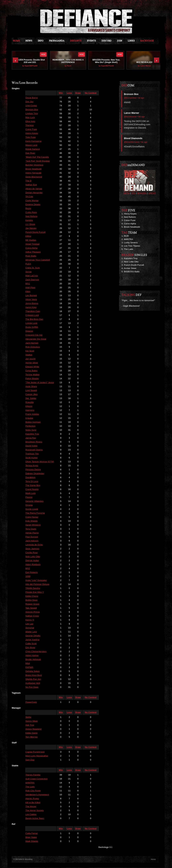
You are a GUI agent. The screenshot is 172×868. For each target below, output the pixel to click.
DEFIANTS (76, 41)
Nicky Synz (31, 430)
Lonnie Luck (31, 323)
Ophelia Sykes (33, 671)
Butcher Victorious (34, 165)
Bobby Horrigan (33, 422)
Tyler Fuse (31, 137)
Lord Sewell (31, 391)
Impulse (29, 418)
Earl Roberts (32, 573)
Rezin (28, 209)
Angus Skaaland (33, 729)
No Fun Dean (32, 687)
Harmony (30, 410)
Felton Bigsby (32, 379)
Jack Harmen (32, 343)
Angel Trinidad (32, 244)
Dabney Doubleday (35, 474)
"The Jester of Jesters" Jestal (40, 383)
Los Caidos (31, 815)
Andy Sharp (31, 387)
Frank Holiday (32, 414)
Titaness (30, 126)
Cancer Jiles (31, 395)
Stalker (29, 355)
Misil (28, 664)
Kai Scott (30, 351)
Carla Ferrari (32, 833)
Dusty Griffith (32, 327)
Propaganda (57, 41)
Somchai (30, 628)
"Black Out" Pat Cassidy (37, 157)
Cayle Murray (32, 201)
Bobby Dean (31, 600)
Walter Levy (31, 632)
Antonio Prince (33, 612)
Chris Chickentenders (36, 652)
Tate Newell (31, 608)
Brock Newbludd (33, 169)
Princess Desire (33, 470)
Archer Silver (32, 363)
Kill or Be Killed (33, 803)
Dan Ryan (30, 153)
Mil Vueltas (31, 240)
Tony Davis (31, 529)
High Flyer (30, 288)
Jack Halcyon (32, 541)
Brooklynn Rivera (34, 442)
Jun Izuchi (30, 359)
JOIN (120, 41)
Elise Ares (30, 122)
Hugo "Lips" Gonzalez (36, 580)
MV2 (28, 569)
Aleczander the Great (36, 339)
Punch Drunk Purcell (35, 232)
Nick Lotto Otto (33, 557)
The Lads (30, 787)
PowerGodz (31, 702)
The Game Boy (33, 486)
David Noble (31, 446)
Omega (29, 505)
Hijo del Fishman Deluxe (37, 584)
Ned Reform (31, 217)
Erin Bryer (30, 648)
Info (41, 41)
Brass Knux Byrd (34, 675)
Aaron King (31, 307)
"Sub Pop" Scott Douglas (38, 161)
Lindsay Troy (32, 114)
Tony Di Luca (32, 482)
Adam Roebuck (33, 565)
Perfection (30, 426)
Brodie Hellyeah (33, 660)
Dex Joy (29, 102)
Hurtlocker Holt (33, 683)
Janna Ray (31, 438)
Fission (29, 497)
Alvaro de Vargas (34, 189)
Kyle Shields (31, 521)
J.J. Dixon (30, 224)
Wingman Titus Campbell (38, 260)
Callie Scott (31, 644)
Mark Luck (30, 493)
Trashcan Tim (32, 454)
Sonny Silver (32, 721)
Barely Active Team (35, 818)
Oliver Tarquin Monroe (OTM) (40, 462)
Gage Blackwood (34, 177)
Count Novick (32, 489)
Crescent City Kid (34, 335)
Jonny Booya (32, 304)
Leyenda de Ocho (34, 545)
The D (28, 181)
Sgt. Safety (31, 398)
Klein (28, 292)
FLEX (28, 264)
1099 (28, 576)
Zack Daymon (32, 280)
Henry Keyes (32, 133)
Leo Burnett (31, 296)
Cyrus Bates (31, 371)
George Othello (33, 636)
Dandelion (30, 478)
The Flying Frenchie (35, 513)
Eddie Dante (31, 733)
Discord (106, 41)
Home (16, 41)
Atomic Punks (32, 799)
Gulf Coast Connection (36, 779)
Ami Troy (30, 725)
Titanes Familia (33, 775)
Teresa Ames (32, 466)
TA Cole (29, 197)
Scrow (28, 272)
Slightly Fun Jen (33, 679)
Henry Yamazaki (33, 173)
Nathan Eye (31, 185)
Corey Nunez (32, 517)
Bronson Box (32, 110)
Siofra (28, 717)
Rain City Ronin (33, 791)
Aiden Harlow (32, 656)
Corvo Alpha (31, 248)
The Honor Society (34, 811)
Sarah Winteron (33, 525)
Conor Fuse (31, 129)
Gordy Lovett (32, 509)
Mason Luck (31, 145)
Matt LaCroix (32, 276)
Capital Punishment (35, 752)
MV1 (28, 284)
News (29, 41)
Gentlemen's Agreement (37, 795)
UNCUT (152, 193)
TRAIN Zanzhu (33, 588)
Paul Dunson (32, 537)
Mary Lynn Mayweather (37, 756)
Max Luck (30, 118)
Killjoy (28, 236)
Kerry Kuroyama (33, 141)
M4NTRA (30, 783)
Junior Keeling (32, 640)
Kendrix (29, 220)
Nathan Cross (32, 616)
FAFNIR (29, 667)
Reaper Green (32, 604)
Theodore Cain (33, 311)
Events (91, 41)
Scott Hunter (32, 458)
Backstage (147, 41)
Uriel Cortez (31, 106)
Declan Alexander (34, 193)
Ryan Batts (31, 256)
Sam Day (30, 760)
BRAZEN (142, 193)
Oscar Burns (32, 98)
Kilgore (29, 406)
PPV (133, 193)
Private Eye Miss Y (35, 592)
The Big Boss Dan (34, 319)
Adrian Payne (32, 533)
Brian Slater (31, 837)
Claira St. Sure (33, 268)
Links (131, 41)
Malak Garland (33, 149)
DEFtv (126, 193)
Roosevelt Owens (34, 450)
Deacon (29, 331)
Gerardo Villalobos (34, 501)
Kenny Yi (30, 620)
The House (31, 807)
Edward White (32, 367)
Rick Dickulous (33, 347)
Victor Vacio (31, 300)
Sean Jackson (32, 549)
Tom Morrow (31, 737)
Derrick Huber (32, 561)
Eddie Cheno (32, 596)
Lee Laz (29, 624)
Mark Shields (32, 841)
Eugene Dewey (33, 205)
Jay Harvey (31, 228)
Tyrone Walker (32, 375)
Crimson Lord (32, 315)
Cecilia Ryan (32, 553)
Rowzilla (30, 402)
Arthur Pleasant (33, 252)
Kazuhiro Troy (32, 434)
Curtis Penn (31, 213)
